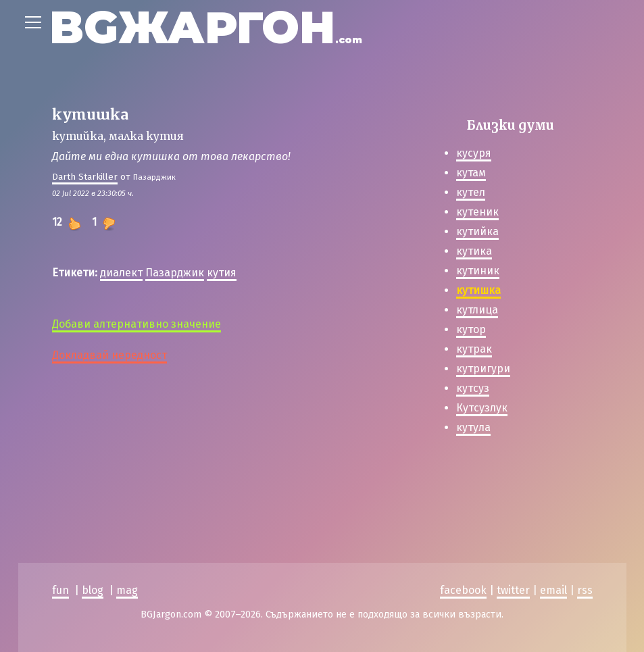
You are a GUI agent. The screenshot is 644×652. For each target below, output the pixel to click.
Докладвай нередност (109, 355)
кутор (471, 329)
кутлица (477, 310)
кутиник (478, 271)
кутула (473, 427)
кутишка (478, 290)
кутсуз (473, 388)
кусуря (474, 153)
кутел (471, 192)
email (553, 590)
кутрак (474, 349)
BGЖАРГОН (206, 27)
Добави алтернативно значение (137, 324)
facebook (463, 590)
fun (60, 590)
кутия (222, 273)
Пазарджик (175, 273)
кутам (471, 173)
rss (585, 590)
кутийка (477, 231)
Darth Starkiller (85, 177)
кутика (474, 251)
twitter (513, 590)
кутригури (483, 369)
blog (93, 590)
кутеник (477, 212)
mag (127, 590)
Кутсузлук (482, 408)
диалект (121, 273)
